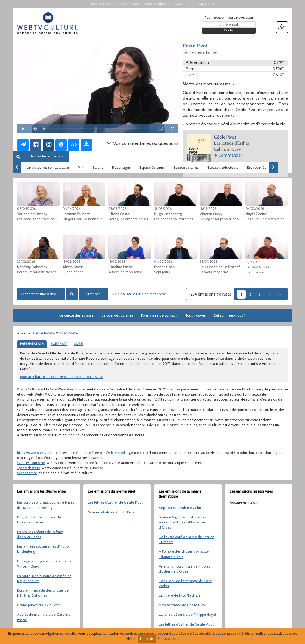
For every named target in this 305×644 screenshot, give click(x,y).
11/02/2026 (117, 262)
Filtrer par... (94, 294)
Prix (81, 167)
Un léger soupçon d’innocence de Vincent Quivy (44, 564)
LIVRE (78, 344)
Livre (209, 4)
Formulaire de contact (159, 315)
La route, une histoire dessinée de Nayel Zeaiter (44, 578)
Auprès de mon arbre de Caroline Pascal (44, 617)
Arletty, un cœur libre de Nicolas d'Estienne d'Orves (184, 569)
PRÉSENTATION (32, 344)
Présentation (180, 4)
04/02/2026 (163, 262)
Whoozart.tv (27, 473)
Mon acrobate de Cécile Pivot (115, 4)
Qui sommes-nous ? (229, 315)
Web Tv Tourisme (31, 463)
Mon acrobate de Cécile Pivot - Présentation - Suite (61, 377)
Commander (230, 155)
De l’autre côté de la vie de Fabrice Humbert (186, 539)
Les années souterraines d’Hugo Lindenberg (43, 549)
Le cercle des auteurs (76, 315)
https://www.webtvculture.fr (39, 452)
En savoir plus (168, 638)
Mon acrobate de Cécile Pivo (111, 512)
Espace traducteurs (223, 167)
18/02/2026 (71, 262)
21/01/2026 (254, 262)
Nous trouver (195, 315)
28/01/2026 (208, 262)
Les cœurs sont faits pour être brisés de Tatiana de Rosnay (45, 505)
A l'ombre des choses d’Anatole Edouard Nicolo (184, 554)
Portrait (197, 4)
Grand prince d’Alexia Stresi (39, 605)
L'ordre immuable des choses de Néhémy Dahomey (43, 593)
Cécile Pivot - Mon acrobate (55, 333)
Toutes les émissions (47, 156)
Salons (98, 167)
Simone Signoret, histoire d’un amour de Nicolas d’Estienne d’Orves (183, 522)
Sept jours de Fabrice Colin (180, 508)
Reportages (121, 167)
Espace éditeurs (152, 167)
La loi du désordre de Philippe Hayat (187, 614)
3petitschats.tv (28, 468)
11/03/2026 (208, 209)
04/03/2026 (255, 209)
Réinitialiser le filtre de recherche (139, 294)
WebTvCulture (156, 4)
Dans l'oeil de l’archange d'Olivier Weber (185, 583)
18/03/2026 (163, 209)
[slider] (93, 129)
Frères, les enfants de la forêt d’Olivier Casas (40, 534)
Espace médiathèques (265, 167)
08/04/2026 (26, 209)
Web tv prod (115, 452)
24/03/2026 (117, 209)
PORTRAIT (59, 344)
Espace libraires (186, 167)
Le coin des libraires (117, 315)
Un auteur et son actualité (48, 167)
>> (279, 294)
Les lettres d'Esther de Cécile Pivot (115, 502)
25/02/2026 (26, 262)
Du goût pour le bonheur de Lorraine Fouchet (39, 520)
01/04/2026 (71, 209)
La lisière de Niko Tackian (179, 595)
